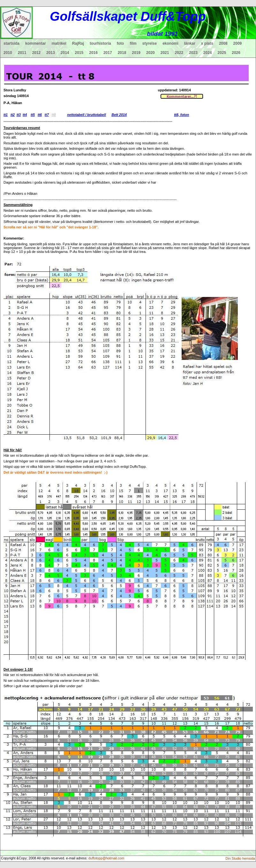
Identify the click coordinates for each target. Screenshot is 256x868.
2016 (93, 53)
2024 (208, 53)
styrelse (150, 43)
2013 (51, 53)
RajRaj (78, 43)
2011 (22, 53)
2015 (79, 53)
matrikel (59, 43)
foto (120, 43)
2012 (36, 53)
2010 (8, 53)
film (133, 43)
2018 (122, 53)
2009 (238, 43)
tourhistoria (100, 43)
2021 (165, 53)
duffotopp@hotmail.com (106, 858)
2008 (223, 43)
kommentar (36, 43)
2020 (151, 53)
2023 (193, 53)
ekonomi (170, 43)
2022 (179, 53)
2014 (65, 53)
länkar (190, 43)
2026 (236, 53)
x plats (207, 43)
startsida (11, 43)
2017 (108, 53)
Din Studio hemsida (240, 858)
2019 (136, 53)
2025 (222, 53)
